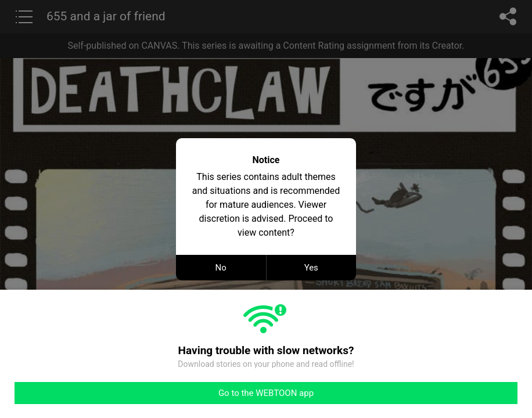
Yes (311, 268)
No (221, 268)
